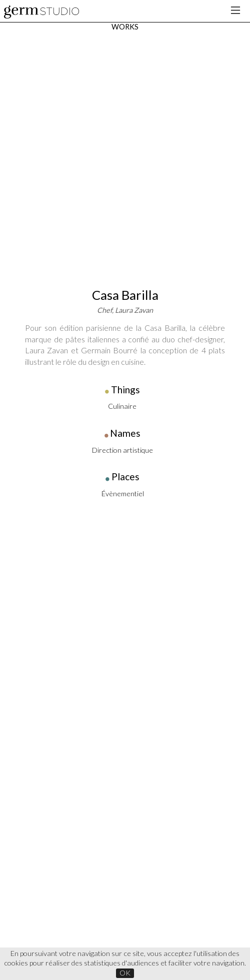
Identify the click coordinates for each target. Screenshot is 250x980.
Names (125, 183)
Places (125, 227)
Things (125, 140)
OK (125, 973)
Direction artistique (122, 200)
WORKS (125, 27)
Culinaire (122, 156)
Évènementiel (123, 244)
